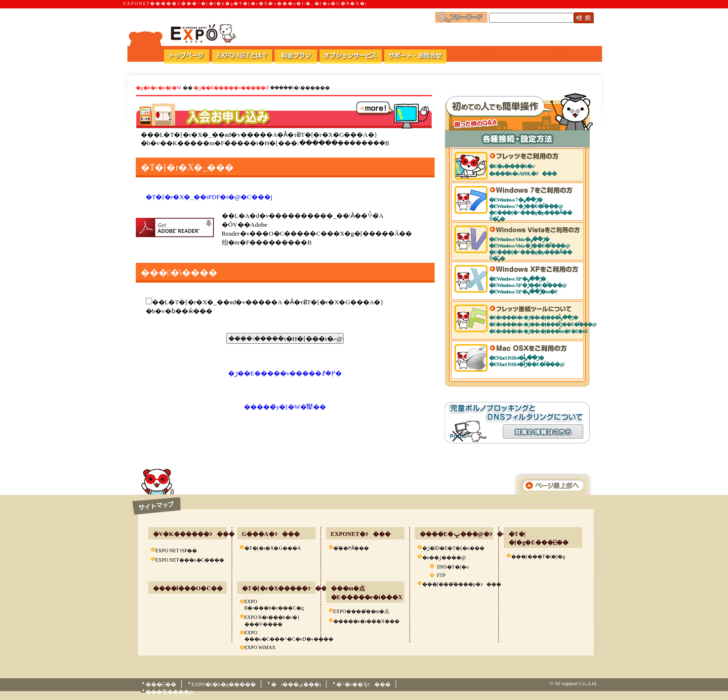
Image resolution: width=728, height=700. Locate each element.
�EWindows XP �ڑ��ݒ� (518, 279)
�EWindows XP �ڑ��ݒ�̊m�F (523, 291)
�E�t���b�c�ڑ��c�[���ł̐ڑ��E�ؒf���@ (543, 324)
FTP (441, 575)
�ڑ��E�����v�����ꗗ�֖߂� (285, 373)
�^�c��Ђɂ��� (363, 684)
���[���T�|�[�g (538, 556)
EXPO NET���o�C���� (190, 560)
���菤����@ (170, 692)
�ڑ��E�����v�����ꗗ (232, 88)
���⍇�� (161, 684)
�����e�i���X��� (366, 621)
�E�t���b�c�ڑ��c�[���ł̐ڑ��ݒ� (534, 317)
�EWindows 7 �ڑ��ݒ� (516, 200)
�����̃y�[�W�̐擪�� (285, 407)
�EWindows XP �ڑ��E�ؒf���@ (528, 285)
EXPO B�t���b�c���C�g (274, 605)
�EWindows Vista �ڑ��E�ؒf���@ (529, 246)
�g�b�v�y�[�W (159, 88)
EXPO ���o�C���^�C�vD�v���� (280, 636)
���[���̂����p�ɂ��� (458, 584)
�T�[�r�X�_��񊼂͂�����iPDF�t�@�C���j (209, 197)
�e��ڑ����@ (444, 557)
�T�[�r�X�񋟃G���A (273, 548)
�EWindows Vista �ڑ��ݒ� (519, 239)
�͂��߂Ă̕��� (351, 548)
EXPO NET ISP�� (177, 551)
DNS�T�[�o (453, 567)
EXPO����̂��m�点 (362, 611)
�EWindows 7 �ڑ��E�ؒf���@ (526, 206)
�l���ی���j (296, 684)
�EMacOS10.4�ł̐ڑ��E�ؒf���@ (527, 364)
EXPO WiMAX (260, 647)
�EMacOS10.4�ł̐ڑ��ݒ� (516, 358)
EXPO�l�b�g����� (224, 684)
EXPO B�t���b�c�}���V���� (272, 621)
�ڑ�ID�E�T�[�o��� (453, 548)
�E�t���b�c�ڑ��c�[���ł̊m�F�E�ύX (538, 331)
